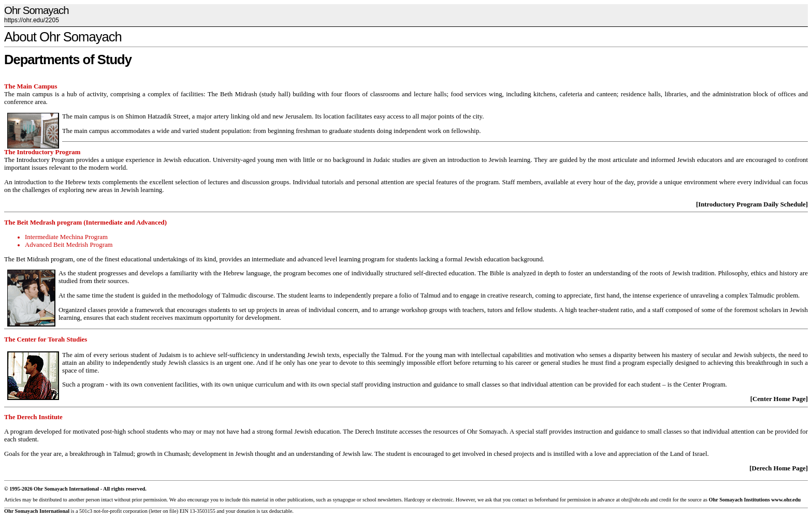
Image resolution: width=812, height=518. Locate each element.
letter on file (164, 511)
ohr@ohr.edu (635, 500)
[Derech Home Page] (779, 468)
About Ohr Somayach (63, 37)
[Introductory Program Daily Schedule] (752, 204)
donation (246, 511)
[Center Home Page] (779, 399)
